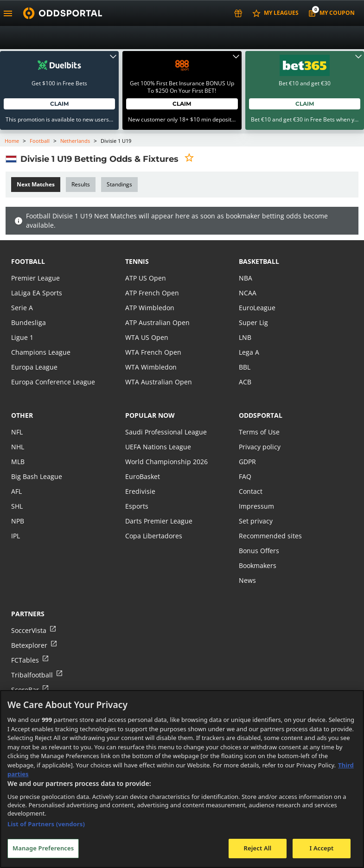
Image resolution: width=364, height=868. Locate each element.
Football (40, 141)
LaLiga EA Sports (37, 293)
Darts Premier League (159, 521)
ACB (245, 382)
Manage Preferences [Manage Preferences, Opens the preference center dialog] (43, 848)
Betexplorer (29, 645)
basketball (259, 261)
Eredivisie (140, 491)
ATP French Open (152, 293)
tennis (137, 261)
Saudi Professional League (166, 432)
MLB (18, 462)
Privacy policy (260, 447)
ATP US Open (146, 278)
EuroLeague (257, 308)
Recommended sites (270, 536)
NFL (17, 432)
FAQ (245, 476)
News (247, 580)
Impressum (256, 506)
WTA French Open (153, 352)
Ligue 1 (22, 337)
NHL (18, 447)
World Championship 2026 (166, 462)
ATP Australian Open (157, 322)
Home (12, 141)
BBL (245, 367)
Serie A (22, 308)
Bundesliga (29, 322)
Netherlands (75, 141)
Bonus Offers (259, 551)
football (28, 261)
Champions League (41, 352)
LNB (245, 337)
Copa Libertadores (154, 536)
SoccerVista (29, 630)
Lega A (249, 352)
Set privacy (256, 521)
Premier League (35, 278)
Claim (59, 104)
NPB (18, 521)
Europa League (34, 367)
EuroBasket (143, 476)
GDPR (247, 462)
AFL (16, 491)
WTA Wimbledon (151, 367)
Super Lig (253, 322)
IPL (16, 536)
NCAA (248, 293)
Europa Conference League (53, 382)
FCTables (25, 660)
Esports (137, 506)
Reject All (258, 848)
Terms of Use (259, 432)
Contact (251, 491)
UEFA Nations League (158, 447)
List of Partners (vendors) (46, 824)
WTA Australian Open (159, 382)
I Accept (321, 848)
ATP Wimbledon (150, 308)
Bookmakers (258, 565)
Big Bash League (37, 476)
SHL (17, 506)
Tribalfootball (32, 675)
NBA (246, 278)
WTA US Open (147, 337)
